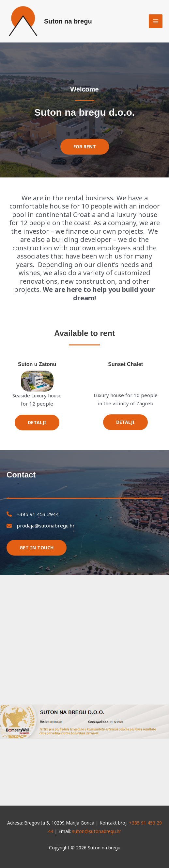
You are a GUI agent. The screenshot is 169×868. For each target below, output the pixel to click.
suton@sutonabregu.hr (97, 831)
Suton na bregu (68, 21)
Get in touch (37, 548)
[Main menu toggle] (156, 21)
